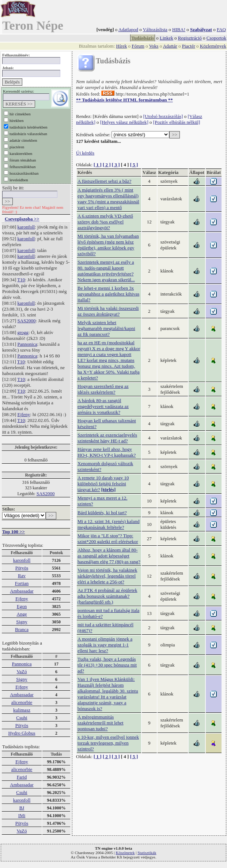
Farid (22, 777)
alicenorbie (22, 702)
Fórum (138, 46)
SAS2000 (27, 321)
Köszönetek (125, 853)
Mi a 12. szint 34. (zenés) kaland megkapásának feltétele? (109, 524)
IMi (22, 815)
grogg (23, 332)
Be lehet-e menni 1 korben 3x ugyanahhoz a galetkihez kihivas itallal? (108, 294)
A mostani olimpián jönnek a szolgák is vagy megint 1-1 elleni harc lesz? (105, 645)
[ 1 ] (98, 165)
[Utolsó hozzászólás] (163, 116)
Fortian (22, 583)
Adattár (170, 46)
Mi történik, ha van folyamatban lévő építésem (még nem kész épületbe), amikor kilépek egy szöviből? (108, 245)
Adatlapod (128, 29)
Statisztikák (147, 853)
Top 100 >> (14, 532)
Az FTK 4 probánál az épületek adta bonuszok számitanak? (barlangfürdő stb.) (107, 596)
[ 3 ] (116, 165)
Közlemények (213, 46)
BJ (22, 808)
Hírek (122, 46)
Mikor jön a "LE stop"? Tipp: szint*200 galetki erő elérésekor (108, 539)
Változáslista (155, 29)
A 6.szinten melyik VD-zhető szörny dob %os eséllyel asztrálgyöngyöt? (105, 222)
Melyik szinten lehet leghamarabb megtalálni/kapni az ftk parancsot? (106, 328)
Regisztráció (190, 38)
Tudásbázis (143, 38)
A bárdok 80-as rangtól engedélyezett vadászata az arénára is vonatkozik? (103, 406)
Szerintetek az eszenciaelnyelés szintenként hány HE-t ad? (107, 438)
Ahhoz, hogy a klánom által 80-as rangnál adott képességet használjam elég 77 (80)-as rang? (109, 556)
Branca (22, 629)
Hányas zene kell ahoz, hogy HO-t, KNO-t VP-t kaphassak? (107, 452)
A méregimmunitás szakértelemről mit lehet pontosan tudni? (101, 723)
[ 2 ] (107, 165)
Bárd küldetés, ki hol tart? (102, 513)
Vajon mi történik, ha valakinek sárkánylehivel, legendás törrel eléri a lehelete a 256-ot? (107, 576)
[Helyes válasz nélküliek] (124, 122)
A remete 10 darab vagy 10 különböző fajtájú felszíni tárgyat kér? (103, 484)
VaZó (22, 672)
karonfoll (26, 227)
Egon (22, 606)
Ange (22, 614)
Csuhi (22, 718)
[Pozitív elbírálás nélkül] (177, 122)
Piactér (189, 46)
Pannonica (27, 344)
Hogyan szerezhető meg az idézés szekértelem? (103, 389)
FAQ (221, 29)
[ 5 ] (134, 165)
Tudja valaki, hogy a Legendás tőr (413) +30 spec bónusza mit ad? (107, 665)
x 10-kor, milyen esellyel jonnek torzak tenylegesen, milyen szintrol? (108, 743)
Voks (154, 46)
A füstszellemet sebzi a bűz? (104, 181)
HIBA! (179, 29)
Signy (22, 622)
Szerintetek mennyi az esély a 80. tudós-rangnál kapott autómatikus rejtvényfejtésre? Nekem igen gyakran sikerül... (106, 271)
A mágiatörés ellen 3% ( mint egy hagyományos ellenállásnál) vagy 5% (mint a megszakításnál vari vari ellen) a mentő (108, 199)
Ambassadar (22, 591)
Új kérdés (85, 153)
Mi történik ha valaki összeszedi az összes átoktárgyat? (108, 311)
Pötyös (22, 568)
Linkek (167, 38)
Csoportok (216, 38)
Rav (22, 576)
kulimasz (22, 710)
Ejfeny (24, 414)
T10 (21, 280)
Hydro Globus (22, 733)
